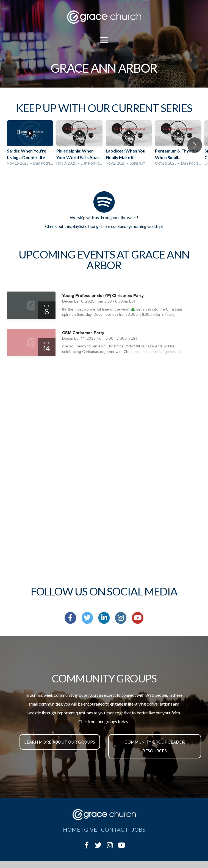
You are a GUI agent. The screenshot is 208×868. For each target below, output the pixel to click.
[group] (30, 145)
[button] (195, 145)
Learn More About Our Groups (60, 742)
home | (74, 829)
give (91, 829)
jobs (139, 829)
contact (114, 829)
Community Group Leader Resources (155, 746)
